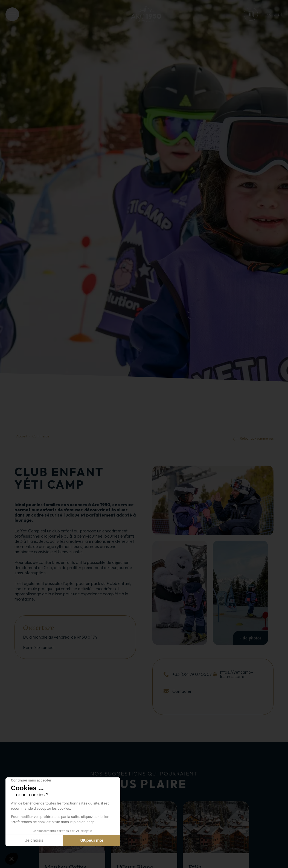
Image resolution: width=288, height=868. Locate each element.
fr (269, 15)
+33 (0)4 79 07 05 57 (192, 674)
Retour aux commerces (257, 438)
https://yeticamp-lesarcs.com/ (237, 674)
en (280, 15)
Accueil (22, 436)
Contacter (182, 691)
